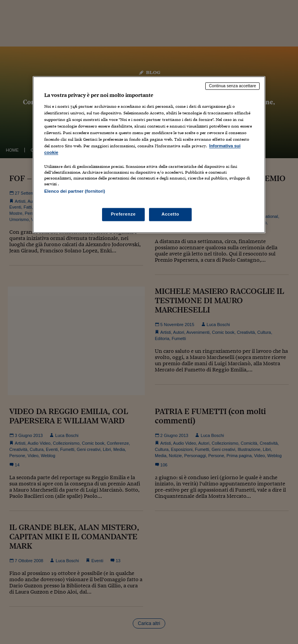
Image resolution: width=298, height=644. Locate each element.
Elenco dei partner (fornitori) (75, 192)
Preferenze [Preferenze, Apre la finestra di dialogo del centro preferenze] (123, 214)
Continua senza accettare (232, 86)
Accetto (170, 214)
